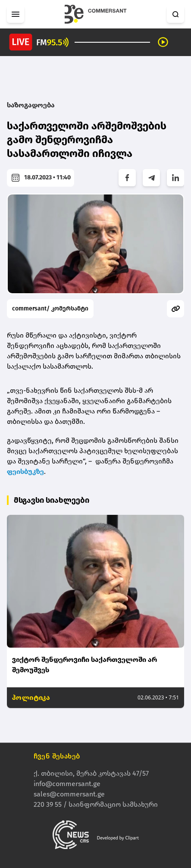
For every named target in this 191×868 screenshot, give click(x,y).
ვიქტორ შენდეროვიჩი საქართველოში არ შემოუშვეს (85, 665)
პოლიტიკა (31, 697)
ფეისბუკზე (25, 472)
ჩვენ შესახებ (57, 757)
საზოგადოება (31, 105)
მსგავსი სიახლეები (52, 500)
